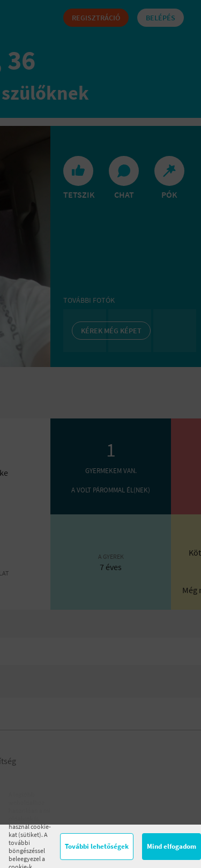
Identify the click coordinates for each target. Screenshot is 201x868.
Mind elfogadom (172, 846)
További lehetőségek (97, 846)
